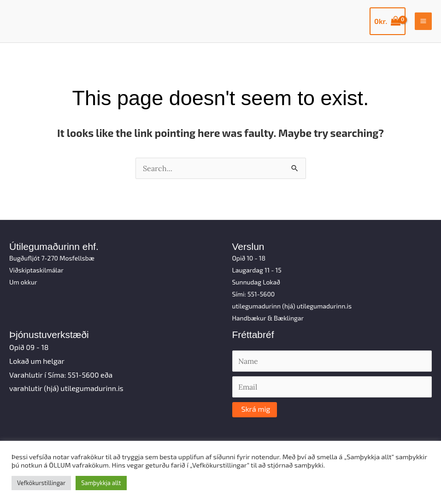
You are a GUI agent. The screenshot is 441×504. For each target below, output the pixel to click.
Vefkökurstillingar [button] (41, 483)
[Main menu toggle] (423, 21)
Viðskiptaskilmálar (36, 270)
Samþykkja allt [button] (101, 483)
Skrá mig (256, 409)
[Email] (332, 387)
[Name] (332, 361)
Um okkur (23, 282)
